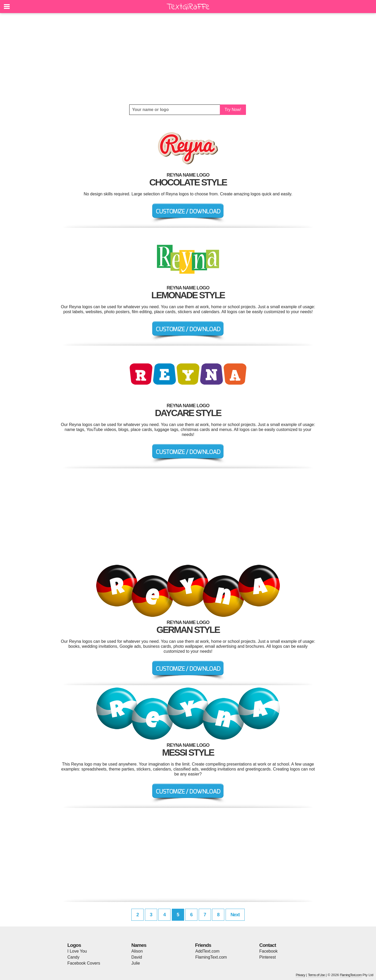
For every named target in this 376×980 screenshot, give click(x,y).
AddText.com (207, 951)
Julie (136, 963)
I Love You (77, 951)
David (137, 957)
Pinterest (268, 957)
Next (235, 915)
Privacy (301, 975)
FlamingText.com (211, 957)
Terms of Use (316, 975)
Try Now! (233, 110)
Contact (268, 945)
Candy (73, 957)
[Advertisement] (188, 59)
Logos (74, 945)
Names (139, 945)
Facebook (268, 951)
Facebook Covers (84, 963)
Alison (137, 951)
